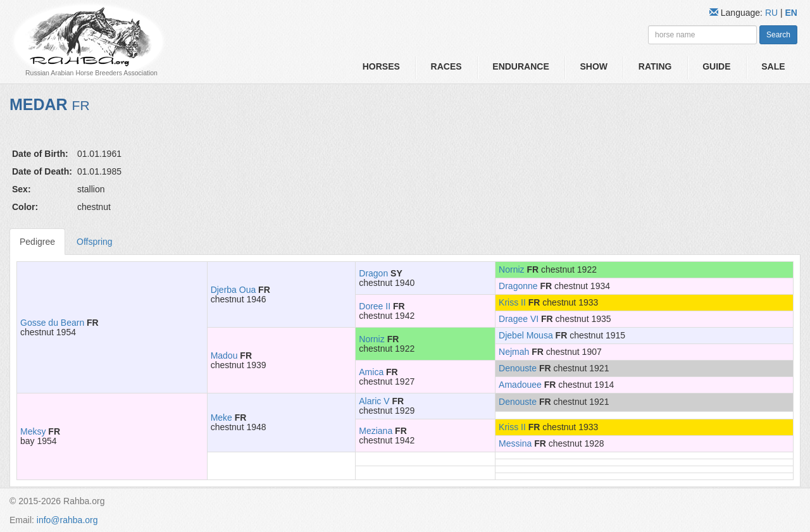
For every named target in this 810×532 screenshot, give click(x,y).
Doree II (375, 306)
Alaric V (374, 401)
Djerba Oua (234, 290)
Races (446, 66)
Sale (773, 66)
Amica (371, 372)
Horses (381, 66)
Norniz (511, 269)
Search (778, 35)
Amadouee (520, 385)
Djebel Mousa (526, 335)
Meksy (33, 431)
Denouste (518, 368)
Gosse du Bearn (52, 323)
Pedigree (37, 242)
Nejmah (514, 352)
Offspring (95, 242)
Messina (515, 443)
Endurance (520, 66)
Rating (655, 66)
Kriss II (512, 302)
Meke (221, 418)
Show (594, 66)
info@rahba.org (67, 520)
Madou (224, 356)
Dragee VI (519, 319)
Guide (716, 66)
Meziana (376, 431)
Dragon (373, 273)
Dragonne (518, 286)
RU (773, 13)
